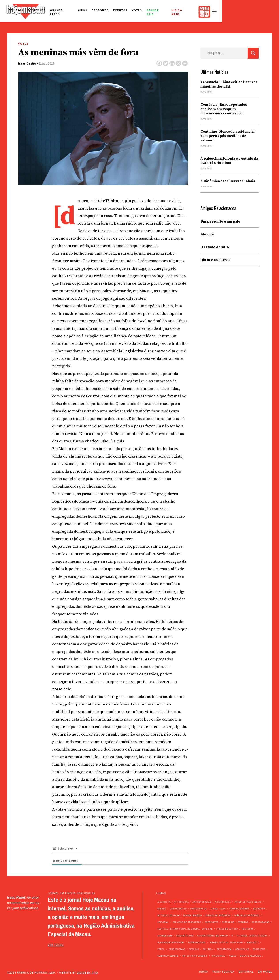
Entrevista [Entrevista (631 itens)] (211, 922)
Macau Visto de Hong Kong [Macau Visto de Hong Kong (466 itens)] (226, 942)
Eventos (176, 12)
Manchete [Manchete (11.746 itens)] (253, 942)
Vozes (193, 12)
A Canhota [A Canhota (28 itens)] (164, 902)
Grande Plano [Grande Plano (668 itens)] (185, 936)
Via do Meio (237, 12)
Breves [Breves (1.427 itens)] (162, 909)
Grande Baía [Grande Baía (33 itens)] (165, 936)
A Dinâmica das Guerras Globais (228, 181)
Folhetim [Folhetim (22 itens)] (247, 929)
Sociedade (93, 12)
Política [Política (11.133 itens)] (208, 949)
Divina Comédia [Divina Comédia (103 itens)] (192, 915)
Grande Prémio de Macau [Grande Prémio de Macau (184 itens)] (212, 936)
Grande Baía (213, 12)
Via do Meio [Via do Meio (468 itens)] (218, 956)
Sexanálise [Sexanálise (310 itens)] (242, 949)
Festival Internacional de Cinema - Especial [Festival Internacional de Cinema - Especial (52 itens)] (185, 929)
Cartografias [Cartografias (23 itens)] (199, 909)
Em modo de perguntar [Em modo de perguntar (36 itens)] (187, 922)
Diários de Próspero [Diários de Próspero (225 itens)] (218, 915)
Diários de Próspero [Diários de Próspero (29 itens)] (247, 915)
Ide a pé (207, 234)
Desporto (156, 12)
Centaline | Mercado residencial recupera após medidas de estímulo (228, 136)
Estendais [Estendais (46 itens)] (228, 922)
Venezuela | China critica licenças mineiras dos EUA (229, 84)
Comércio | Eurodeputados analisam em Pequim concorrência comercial (224, 109)
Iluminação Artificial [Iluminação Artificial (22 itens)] (171, 942)
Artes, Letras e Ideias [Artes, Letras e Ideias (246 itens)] (248, 902)
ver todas (56, 945)
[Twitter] (166, 63)
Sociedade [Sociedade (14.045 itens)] (259, 949)
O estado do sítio (215, 247)
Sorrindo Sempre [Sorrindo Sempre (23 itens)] (168, 956)
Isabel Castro (27, 63)
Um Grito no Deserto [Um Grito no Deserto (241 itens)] (195, 956)
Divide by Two (87, 973)
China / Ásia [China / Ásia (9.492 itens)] (218, 909)
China (139, 12)
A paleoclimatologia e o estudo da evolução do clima (229, 161)
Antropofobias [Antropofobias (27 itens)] (202, 902)
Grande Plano (118, 12)
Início (204, 972)
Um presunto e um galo (220, 221)
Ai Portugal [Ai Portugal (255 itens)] (182, 902)
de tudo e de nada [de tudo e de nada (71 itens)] (168, 915)
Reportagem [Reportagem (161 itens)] (224, 949)
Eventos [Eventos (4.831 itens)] (243, 922)
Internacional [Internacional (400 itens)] (197, 942)
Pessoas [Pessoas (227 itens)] (194, 949)
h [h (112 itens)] (232, 936)
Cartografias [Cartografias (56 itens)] (178, 909)
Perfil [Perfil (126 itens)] (161, 949)
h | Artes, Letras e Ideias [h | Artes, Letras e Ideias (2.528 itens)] (252, 936)
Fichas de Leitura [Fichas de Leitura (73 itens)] (227, 929)
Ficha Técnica (223, 972)
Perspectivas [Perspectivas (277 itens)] (177, 949)
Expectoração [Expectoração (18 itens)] (261, 922)
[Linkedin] (172, 63)
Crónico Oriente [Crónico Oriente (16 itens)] (239, 909)
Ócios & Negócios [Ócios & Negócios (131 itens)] (251, 956)
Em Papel (265, 972)
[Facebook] (159, 63)
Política (72, 12)
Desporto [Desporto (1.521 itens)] (259, 909)
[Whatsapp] (178, 63)
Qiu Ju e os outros (215, 260)
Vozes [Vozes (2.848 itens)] (233, 956)
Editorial (246, 972)
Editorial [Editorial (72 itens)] (163, 922)
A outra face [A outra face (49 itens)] (223, 902)
